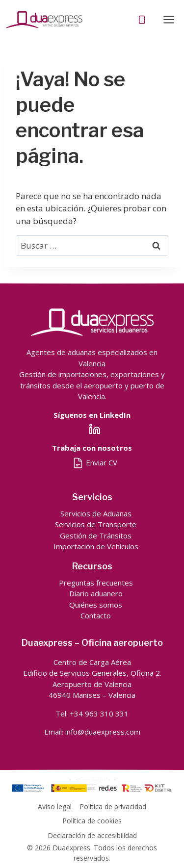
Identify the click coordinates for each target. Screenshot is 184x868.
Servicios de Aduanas (96, 513)
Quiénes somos (96, 605)
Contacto (96, 615)
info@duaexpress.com (103, 732)
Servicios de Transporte (96, 524)
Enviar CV (95, 462)
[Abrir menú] (169, 19)
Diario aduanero (96, 593)
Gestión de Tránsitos (96, 536)
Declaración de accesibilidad (92, 835)
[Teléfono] (142, 20)
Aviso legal (55, 806)
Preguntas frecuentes (96, 583)
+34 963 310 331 (99, 714)
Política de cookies (92, 821)
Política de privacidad (113, 806)
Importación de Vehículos (96, 546)
